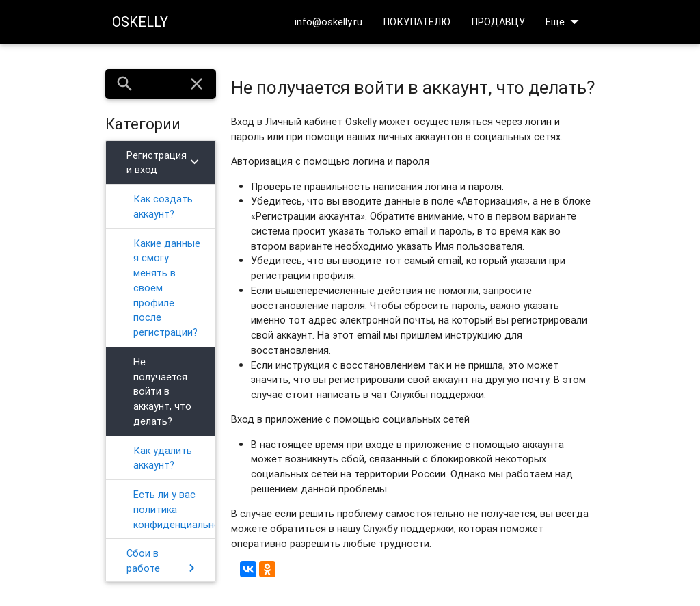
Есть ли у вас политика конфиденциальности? (175, 509)
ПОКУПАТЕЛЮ (417, 22)
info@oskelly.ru (328, 22)
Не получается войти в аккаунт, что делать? (162, 391)
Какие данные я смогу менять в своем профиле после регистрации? (167, 288)
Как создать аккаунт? (163, 206)
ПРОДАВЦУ (498, 22)
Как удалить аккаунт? (163, 458)
